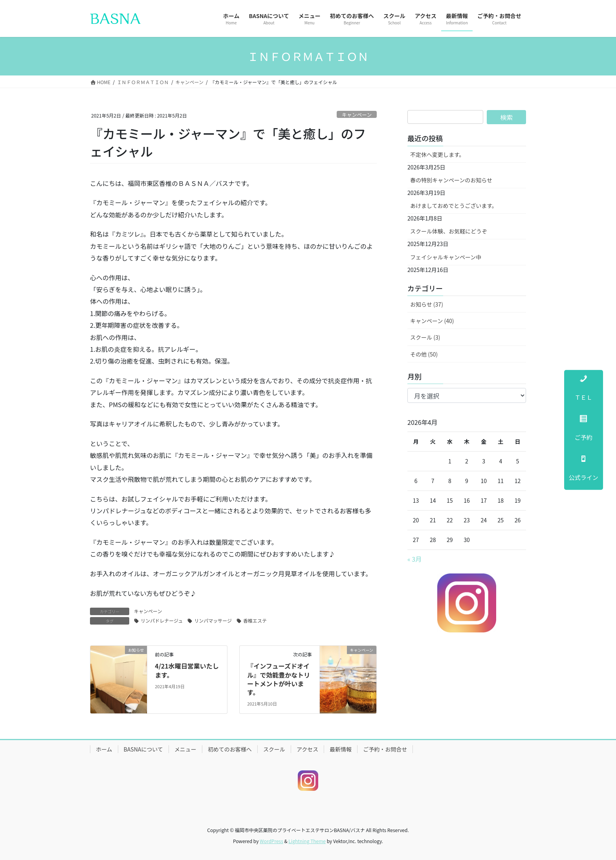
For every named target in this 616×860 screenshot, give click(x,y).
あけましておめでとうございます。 (454, 206)
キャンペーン (357, 115)
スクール (274, 749)
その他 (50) (424, 354)
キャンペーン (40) (432, 321)
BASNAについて (143, 749)
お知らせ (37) (427, 304)
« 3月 (414, 559)
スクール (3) (425, 337)
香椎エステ (255, 620)
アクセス (307, 749)
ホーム (104, 749)
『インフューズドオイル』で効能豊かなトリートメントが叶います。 (279, 679)
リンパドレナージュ (162, 620)
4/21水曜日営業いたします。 (187, 670)
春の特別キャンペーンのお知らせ (451, 180)
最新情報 (341, 749)
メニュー (185, 749)
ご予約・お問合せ (385, 749)
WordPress (271, 841)
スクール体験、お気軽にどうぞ (449, 231)
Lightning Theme (307, 841)
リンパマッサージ (213, 620)
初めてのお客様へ (230, 749)
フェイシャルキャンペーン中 (446, 257)
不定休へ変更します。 (437, 154)
